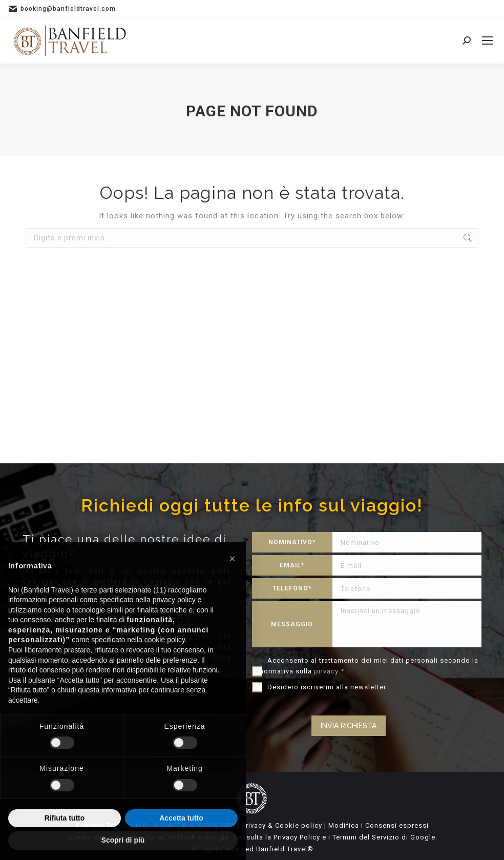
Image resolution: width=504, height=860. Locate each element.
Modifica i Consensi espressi (379, 825)
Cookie (287, 825)
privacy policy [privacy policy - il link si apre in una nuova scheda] (174, 600)
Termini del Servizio (366, 837)
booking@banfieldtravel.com (68, 9)
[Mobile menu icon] (488, 40)
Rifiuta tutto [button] (65, 818)
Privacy (254, 825)
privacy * (329, 671)
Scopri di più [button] (123, 840)
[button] (233, 559)
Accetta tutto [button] (181, 818)
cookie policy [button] (165, 640)
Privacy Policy (297, 837)
